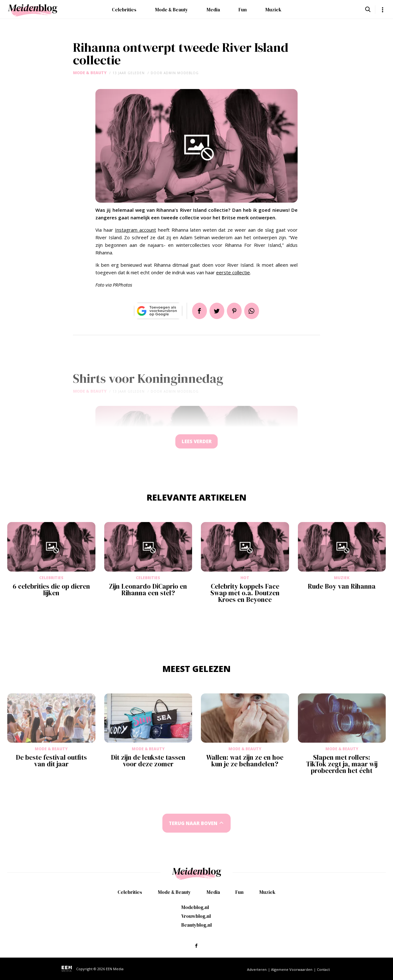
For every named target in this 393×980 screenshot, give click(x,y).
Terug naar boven (193, 825)
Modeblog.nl (195, 907)
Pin (235, 311)
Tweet (216, 311)
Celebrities (124, 10)
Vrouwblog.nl (196, 916)
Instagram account (136, 230)
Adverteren (257, 969)
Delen (197, 311)
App (254, 311)
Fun (243, 10)
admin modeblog (181, 73)
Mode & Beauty (172, 10)
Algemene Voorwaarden (292, 969)
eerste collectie (233, 272)
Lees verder (196, 442)
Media (213, 10)
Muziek (273, 10)
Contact (323, 969)
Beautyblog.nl (196, 925)
